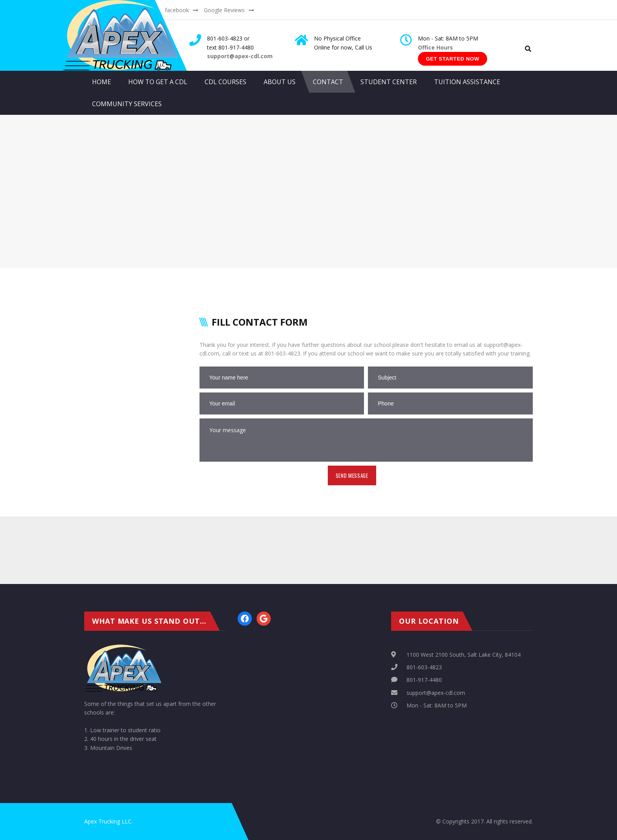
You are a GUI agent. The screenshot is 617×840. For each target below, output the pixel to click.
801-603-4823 (424, 667)
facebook (177, 10)
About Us (280, 82)
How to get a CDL (158, 82)
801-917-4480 (424, 680)
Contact (328, 82)
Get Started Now (453, 59)
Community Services (127, 104)
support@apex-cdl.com (436, 693)
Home (102, 82)
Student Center (389, 82)
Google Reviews (224, 10)
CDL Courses (225, 82)
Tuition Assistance (467, 82)
